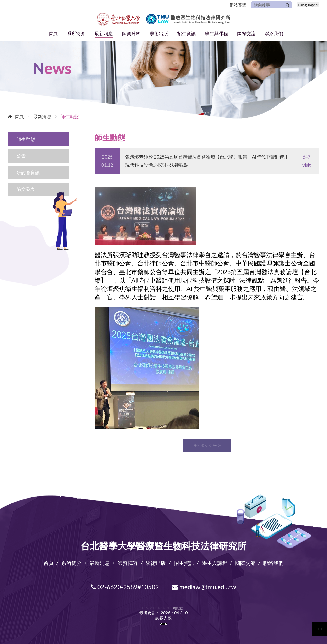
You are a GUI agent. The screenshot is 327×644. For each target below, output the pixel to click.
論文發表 (26, 189)
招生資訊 (186, 33)
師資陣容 (131, 33)
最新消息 (104, 33)
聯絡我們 (274, 33)
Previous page (207, 445)
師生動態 (26, 139)
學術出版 (159, 33)
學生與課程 (216, 33)
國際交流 (246, 33)
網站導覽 (238, 5)
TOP (320, 629)
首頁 (53, 33)
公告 (21, 156)
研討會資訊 (28, 172)
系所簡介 (76, 33)
